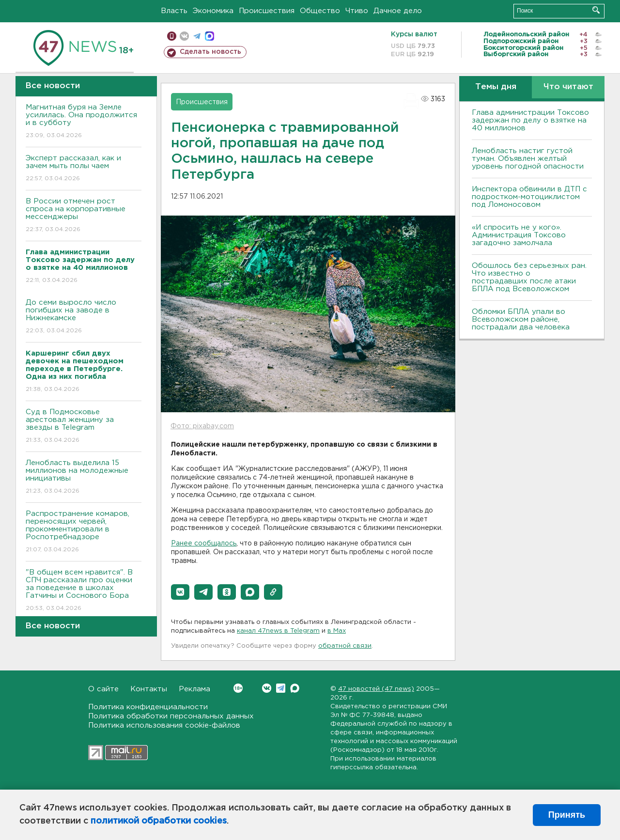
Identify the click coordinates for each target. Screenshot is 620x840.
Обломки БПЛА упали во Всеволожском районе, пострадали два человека (521, 319)
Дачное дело (398, 11)
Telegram (281, 688)
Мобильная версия (172, 36)
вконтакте (184, 36)
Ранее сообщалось (204, 544)
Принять (567, 815)
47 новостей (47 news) (376, 689)
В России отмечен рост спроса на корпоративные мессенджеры (84, 216)
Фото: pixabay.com (202, 426)
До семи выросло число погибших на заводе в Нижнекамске (84, 317)
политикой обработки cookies (159, 821)
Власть (174, 11)
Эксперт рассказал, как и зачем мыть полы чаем (84, 169)
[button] (180, 592)
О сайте (103, 689)
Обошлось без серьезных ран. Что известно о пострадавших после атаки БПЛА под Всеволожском (529, 277)
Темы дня (496, 87)
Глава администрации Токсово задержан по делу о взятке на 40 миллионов (530, 120)
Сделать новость (210, 52)
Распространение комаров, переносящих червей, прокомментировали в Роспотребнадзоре (84, 532)
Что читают (568, 87)
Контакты (149, 689)
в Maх (337, 631)
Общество (320, 11)
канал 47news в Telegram (278, 631)
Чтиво (357, 11)
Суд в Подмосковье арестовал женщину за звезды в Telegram (84, 427)
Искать (596, 10)
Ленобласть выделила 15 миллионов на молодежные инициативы (84, 477)
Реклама (194, 689)
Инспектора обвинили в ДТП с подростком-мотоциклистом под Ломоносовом (529, 197)
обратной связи (345, 646)
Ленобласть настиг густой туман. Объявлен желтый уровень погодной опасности (528, 159)
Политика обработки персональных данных (171, 716)
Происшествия (267, 11)
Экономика (213, 11)
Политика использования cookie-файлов (164, 725)
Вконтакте (238, 688)
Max (295, 688)
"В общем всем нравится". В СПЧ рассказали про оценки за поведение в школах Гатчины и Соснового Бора (84, 591)
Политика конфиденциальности (148, 707)
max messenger (209, 36)
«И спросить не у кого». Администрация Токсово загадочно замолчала (519, 235)
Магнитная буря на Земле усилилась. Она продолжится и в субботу (84, 122)
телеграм (197, 36)
